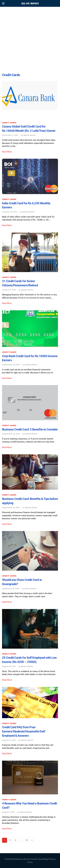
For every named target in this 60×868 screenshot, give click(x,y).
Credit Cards (9, 123)
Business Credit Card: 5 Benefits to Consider (30, 429)
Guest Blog (43, 859)
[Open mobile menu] (3, 3)
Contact (33, 859)
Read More (7, 152)
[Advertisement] (30, 30)
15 (26, 840)
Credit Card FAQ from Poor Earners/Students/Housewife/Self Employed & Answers (24, 731)
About (26, 859)
